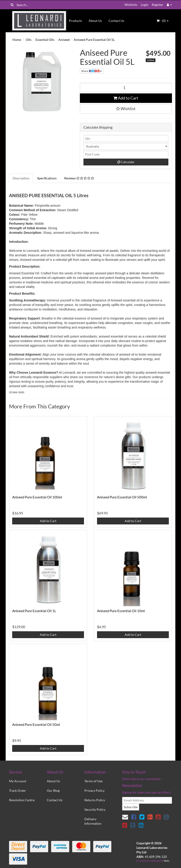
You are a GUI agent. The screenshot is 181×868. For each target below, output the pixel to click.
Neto (167, 861)
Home (17, 40)
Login (145, 5)
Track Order (18, 790)
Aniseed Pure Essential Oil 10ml (121, 611)
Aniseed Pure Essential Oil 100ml (37, 497)
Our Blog (53, 790)
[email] (147, 800)
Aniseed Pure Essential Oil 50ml (36, 724)
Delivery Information (93, 821)
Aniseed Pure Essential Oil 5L (94, 40)
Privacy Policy (94, 790)
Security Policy (95, 809)
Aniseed (64, 40)
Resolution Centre (22, 800)
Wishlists (131, 5)
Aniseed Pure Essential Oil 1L (34, 611)
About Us (95, 21)
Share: (92, 71)
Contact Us (116, 21)
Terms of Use (93, 781)
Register (158, 5)
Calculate (126, 162)
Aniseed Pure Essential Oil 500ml (122, 497)
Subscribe (131, 807)
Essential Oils (45, 40)
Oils (29, 40)
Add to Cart (126, 98)
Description (21, 178)
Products (75, 21)
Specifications (47, 178)
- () (163, 21)
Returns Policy (95, 800)
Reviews (79, 178)
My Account (18, 781)
